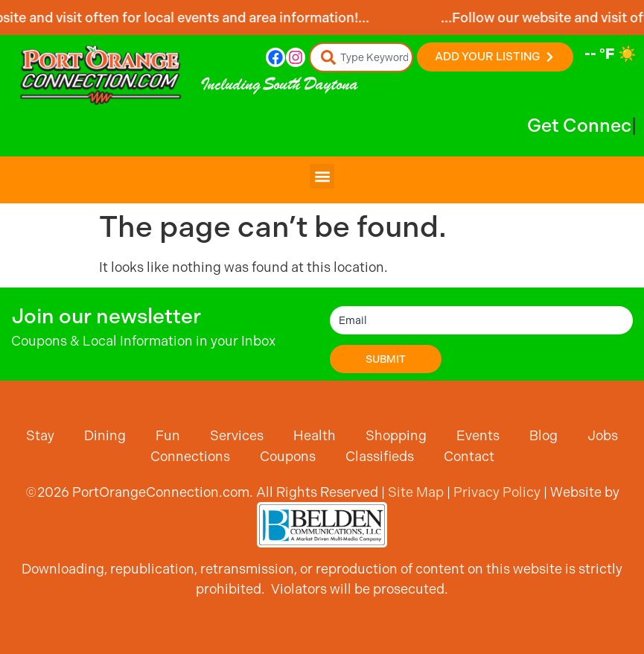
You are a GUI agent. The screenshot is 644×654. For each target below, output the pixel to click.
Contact (469, 456)
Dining (105, 435)
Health (315, 435)
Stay (40, 435)
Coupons (288, 456)
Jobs (603, 435)
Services (237, 435)
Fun (168, 435)
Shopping (396, 435)
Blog (543, 435)
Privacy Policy (497, 492)
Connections (190, 456)
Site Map (416, 492)
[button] (322, 176)
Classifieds (380, 456)
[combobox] (361, 57)
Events (478, 435)
